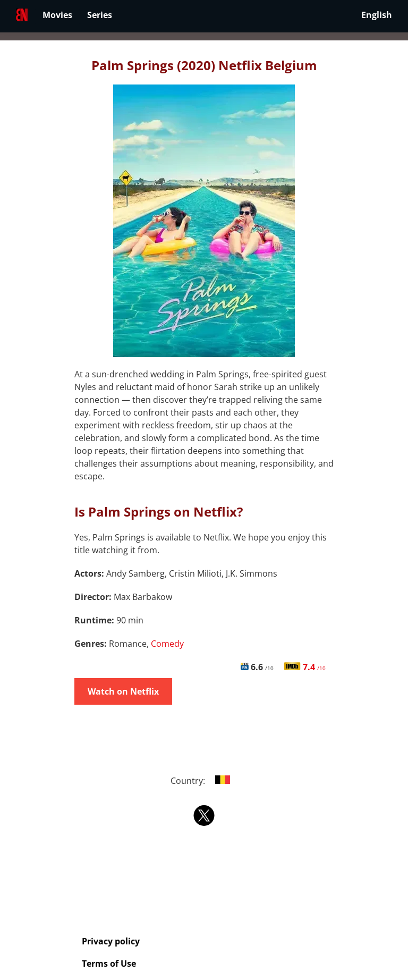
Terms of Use (109, 964)
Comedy (167, 644)
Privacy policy (111, 941)
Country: (204, 781)
